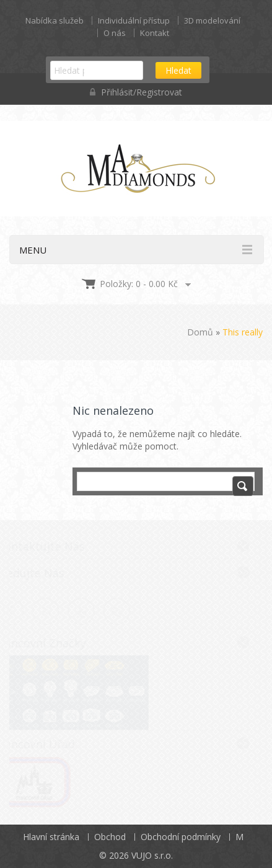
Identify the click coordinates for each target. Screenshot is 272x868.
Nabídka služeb (55, 20)
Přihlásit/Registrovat (136, 92)
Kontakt (155, 33)
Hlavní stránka (51, 837)
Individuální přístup (134, 20)
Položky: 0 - (139, 284)
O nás (115, 33)
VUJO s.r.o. (152, 855)
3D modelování (212, 20)
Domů (200, 332)
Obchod (110, 837)
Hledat (178, 70)
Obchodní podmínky (181, 837)
